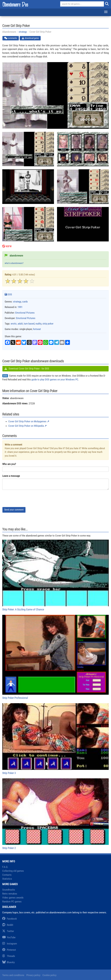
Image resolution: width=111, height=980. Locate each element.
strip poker (48, 324)
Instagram (10, 944)
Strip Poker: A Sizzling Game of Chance (55, 575)
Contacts (7, 875)
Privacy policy (33, 975)
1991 (20, 307)
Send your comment (14, 510)
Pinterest (9, 950)
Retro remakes (10, 894)
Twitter (8, 931)
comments (11, 38)
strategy (23, 32)
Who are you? (9, 464)
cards (25, 302)
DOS (8, 294)
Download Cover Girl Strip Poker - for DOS (27, 369)
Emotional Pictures (25, 313)
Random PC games (12, 901)
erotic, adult (17, 324)
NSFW (7, 246)
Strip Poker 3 (55, 739)
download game (30, 38)
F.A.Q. (5, 867)
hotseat (37, 329)
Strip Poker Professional (55, 657)
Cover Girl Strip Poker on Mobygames (27, 421)
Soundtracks (9, 890)
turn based (29, 324)
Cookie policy (49, 975)
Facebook (10, 919)
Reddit (8, 925)
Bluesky (8, 962)
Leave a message (11, 476)
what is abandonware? (14, 263)
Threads (9, 956)
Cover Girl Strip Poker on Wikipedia (26, 426)
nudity (38, 324)
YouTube (9, 937)
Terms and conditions (13, 975)
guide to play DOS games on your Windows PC (55, 379)
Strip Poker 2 (55, 814)
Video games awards (13, 898)
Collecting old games (13, 871)
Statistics (7, 879)
